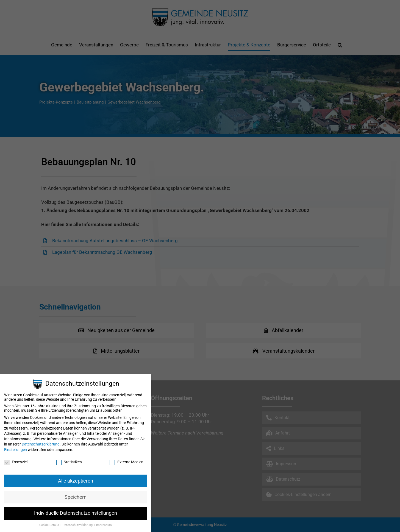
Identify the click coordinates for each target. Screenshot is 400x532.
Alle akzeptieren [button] (76, 481)
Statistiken (69, 462)
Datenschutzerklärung (41, 444)
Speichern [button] (76, 497)
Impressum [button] (104, 525)
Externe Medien (127, 462)
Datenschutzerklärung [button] (78, 525)
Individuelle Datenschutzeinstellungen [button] (76, 513)
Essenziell (16, 462)
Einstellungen (16, 450)
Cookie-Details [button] (50, 525)
